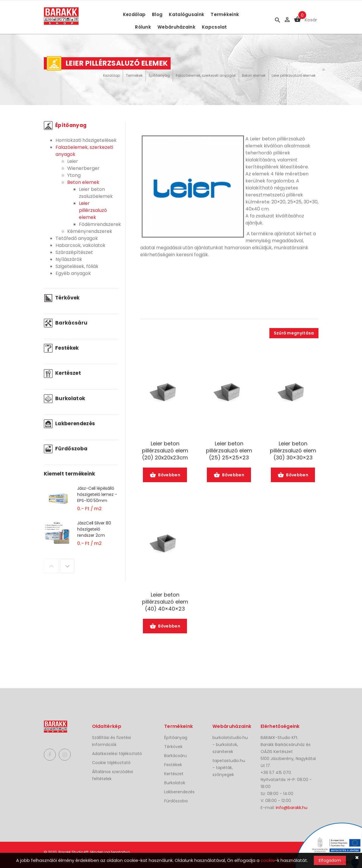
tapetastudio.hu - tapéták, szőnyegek (229, 768)
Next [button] (67, 566)
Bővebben (165, 475)
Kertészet (62, 373)
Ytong (74, 175)
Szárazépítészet (74, 252)
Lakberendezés (70, 423)
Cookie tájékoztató (111, 763)
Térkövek (62, 298)
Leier (73, 161)
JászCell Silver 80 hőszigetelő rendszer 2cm (94, 529)
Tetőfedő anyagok (77, 238)
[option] (81, 502)
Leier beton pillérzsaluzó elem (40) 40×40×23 (165, 602)
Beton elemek (254, 75)
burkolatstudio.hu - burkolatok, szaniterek (230, 745)
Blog (157, 14)
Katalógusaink (187, 14)
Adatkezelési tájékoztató (117, 754)
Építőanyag (159, 75)
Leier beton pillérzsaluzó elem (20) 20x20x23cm (165, 451)
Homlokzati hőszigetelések (86, 140)
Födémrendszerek (100, 224)
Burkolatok (65, 398)
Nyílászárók (69, 259)
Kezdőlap (134, 14)
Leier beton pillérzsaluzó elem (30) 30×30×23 (293, 451)
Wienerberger (83, 168)
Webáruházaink (176, 27)
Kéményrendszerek (90, 231)
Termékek (134, 75)
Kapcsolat (214, 27)
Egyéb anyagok (73, 273)
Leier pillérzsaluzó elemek (294, 75)
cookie (268, 860)
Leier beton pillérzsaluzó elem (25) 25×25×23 (229, 451)
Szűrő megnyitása (294, 333)
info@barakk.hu (292, 808)
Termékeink (225, 14)
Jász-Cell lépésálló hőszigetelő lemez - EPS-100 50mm (97, 494)
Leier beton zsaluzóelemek (96, 193)
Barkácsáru (66, 323)
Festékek (61, 348)
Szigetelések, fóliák (77, 266)
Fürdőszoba (66, 449)
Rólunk (143, 27)
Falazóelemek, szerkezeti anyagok (206, 75)
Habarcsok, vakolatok (80, 245)
